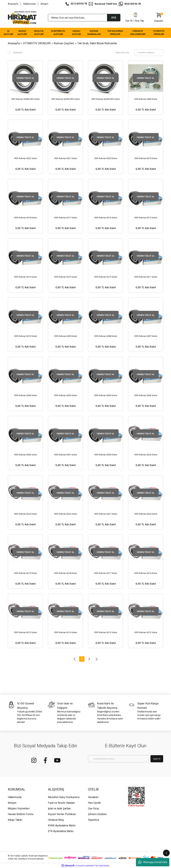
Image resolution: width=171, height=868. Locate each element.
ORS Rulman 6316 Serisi (106, 218)
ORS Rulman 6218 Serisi (66, 573)
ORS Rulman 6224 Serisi (25, 514)
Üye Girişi (94, 808)
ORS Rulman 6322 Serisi (25, 158)
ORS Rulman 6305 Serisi (66, 395)
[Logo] (22, 18)
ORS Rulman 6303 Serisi (146, 395)
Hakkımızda (29, 4)
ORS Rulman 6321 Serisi (66, 158)
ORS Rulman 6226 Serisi (146, 455)
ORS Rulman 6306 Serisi (25, 395)
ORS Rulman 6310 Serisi (25, 336)
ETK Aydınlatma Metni (61, 831)
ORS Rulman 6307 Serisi (146, 336)
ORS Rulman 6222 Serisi (66, 514)
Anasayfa (13, 4)
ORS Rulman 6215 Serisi (25, 632)
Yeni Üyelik (94, 803)
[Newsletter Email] (118, 759)
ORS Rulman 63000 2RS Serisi (25, 99)
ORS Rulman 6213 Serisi (106, 632)
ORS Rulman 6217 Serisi (106, 573)
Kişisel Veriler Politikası (62, 814)
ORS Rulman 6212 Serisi (146, 632)
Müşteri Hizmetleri (19, 808)
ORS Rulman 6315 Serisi (146, 218)
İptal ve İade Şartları (59, 808)
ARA (114, 18)
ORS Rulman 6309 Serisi (66, 336)
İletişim (44, 4)
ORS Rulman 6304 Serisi (106, 395)
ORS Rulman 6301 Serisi (66, 455)
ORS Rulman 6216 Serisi (146, 573)
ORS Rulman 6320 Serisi (106, 158)
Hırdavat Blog (56, 820)
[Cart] (159, 18)
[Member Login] (135, 18)
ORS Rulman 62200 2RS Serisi (106, 99)
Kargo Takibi (15, 820)
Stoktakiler (18, 53)
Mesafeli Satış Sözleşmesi (64, 797)
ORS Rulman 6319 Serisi (146, 158)
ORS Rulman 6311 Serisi (146, 277)
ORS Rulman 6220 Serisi (146, 514)
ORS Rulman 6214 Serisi (66, 632)
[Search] (84, 18)
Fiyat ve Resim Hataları (61, 803)
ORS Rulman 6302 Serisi (25, 455)
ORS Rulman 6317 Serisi (66, 218)
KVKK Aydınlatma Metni (62, 826)
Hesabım (93, 797)
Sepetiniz (94, 820)
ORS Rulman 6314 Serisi (25, 277)
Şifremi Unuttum (97, 814)
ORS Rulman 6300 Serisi (106, 455)
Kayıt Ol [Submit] (157, 759)
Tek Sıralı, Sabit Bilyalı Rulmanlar (97, 43)
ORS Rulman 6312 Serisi (106, 277)
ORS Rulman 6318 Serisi (25, 218)
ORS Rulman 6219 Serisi (25, 573)
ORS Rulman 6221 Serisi (106, 514)
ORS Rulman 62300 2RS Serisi (65, 99)
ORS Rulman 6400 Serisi (146, 99)
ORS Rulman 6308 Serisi (106, 336)
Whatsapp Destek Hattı (153, 862)
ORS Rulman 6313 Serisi (66, 277)
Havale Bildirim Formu (21, 814)
